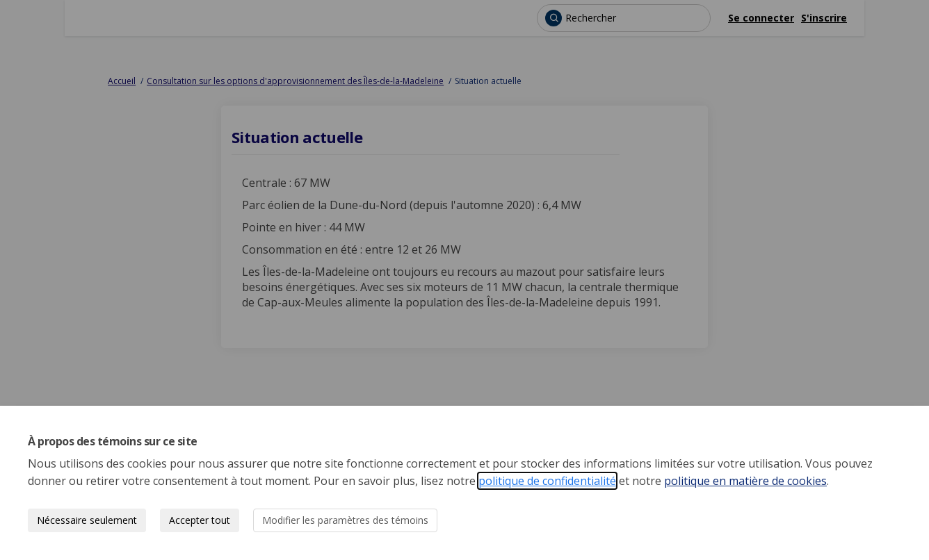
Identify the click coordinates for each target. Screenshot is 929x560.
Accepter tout (200, 520)
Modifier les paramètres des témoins (345, 520)
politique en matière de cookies (745, 481)
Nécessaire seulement (87, 520)
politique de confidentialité (547, 481)
